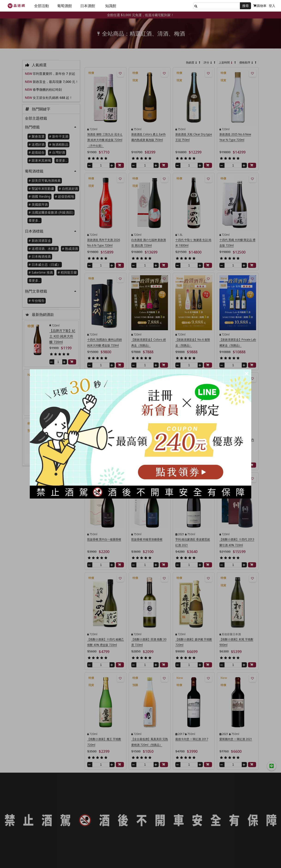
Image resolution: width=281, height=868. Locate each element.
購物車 (260, 6)
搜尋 (245, 6)
